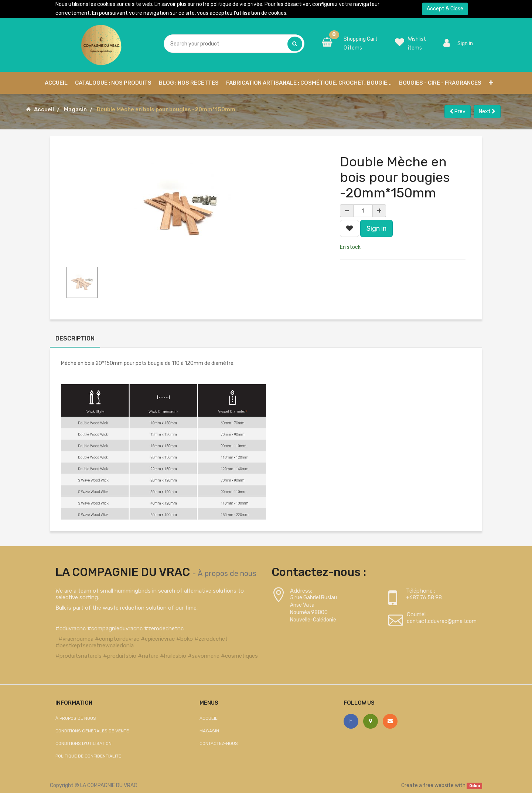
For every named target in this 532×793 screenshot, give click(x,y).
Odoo (475, 786)
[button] (491, 83)
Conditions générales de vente (92, 731)
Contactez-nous (219, 743)
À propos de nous (227, 573)
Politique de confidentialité (88, 756)
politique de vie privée (236, 4)
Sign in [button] (376, 228)
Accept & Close (445, 9)
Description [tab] (75, 338)
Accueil (44, 109)
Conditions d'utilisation (83, 743)
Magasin (75, 109)
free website (438, 785)
